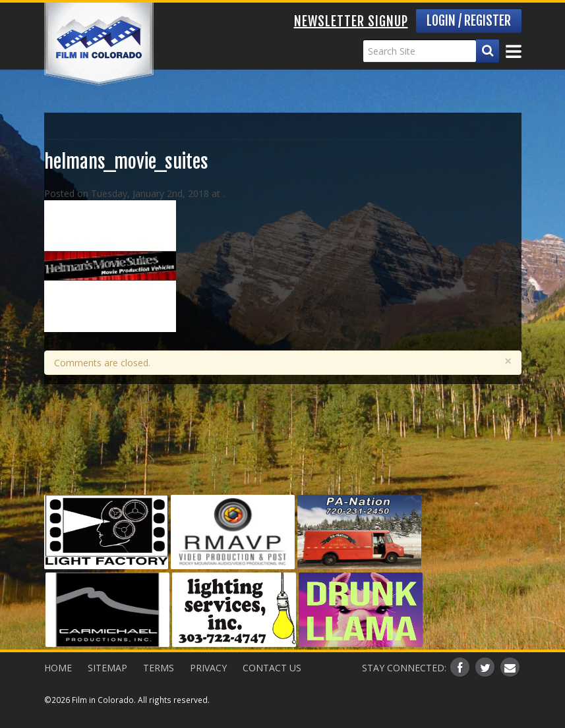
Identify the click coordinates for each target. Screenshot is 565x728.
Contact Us (272, 668)
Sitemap (107, 668)
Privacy (208, 668)
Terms (159, 668)
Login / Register (469, 21)
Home (58, 668)
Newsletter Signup (351, 21)
